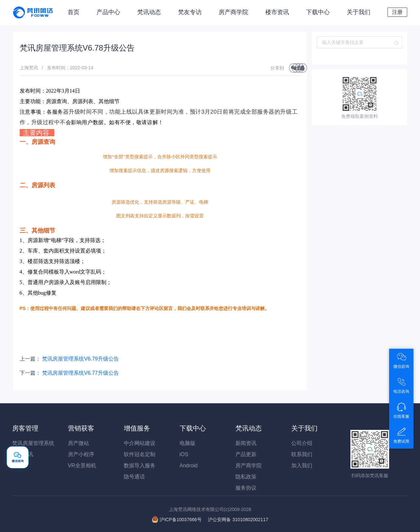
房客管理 (25, 428)
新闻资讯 (246, 443)
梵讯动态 (149, 12)
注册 (397, 12)
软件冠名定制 (140, 454)
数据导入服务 (140, 465)
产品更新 (246, 454)
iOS (184, 454)
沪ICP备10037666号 (181, 520)
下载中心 (318, 12)
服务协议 (246, 488)
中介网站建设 (140, 443)
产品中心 (108, 12)
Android (189, 465)
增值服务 (137, 428)
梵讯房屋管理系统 (33, 443)
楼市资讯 (277, 12)
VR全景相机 (82, 465)
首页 (74, 12)
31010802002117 (238, 520)
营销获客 (81, 428)
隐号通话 (134, 477)
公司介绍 (302, 443)
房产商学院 (233, 12)
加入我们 (302, 465)
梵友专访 (190, 12)
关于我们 (359, 12)
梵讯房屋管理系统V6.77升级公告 (80, 373)
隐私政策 (246, 477)
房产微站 (78, 443)
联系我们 (302, 454)
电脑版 (188, 443)
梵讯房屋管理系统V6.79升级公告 (80, 359)
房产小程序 (81, 454)
